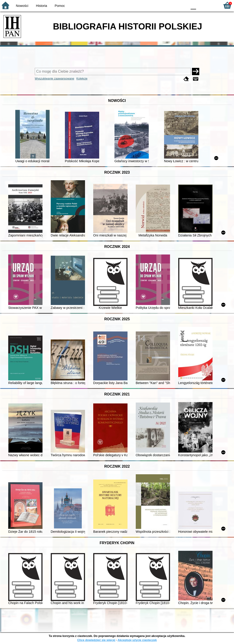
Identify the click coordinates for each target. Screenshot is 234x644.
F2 (212, 5)
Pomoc (60, 6)
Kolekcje (82, 78)
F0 (193, 5)
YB (173, 5)
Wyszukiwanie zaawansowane (55, 78)
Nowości (22, 6)
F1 (201, 5)
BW (164, 5)
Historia (41, 6)
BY (183, 5)
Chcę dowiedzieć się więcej (96, 640)
